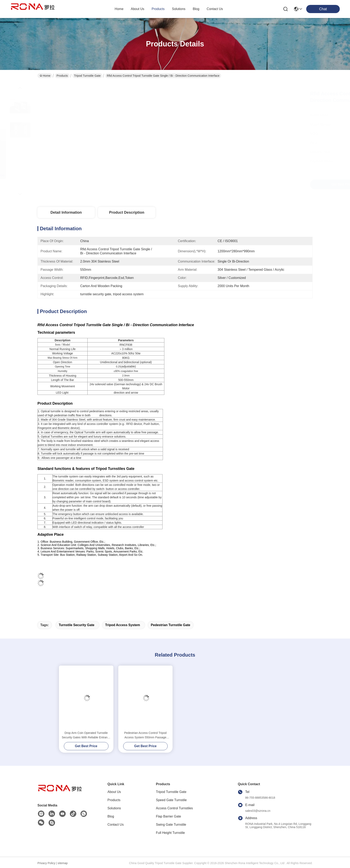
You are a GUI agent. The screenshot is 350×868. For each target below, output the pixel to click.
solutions (179, 9)
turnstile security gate (77, 625)
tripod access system (123, 625)
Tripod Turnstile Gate (87, 76)
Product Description (127, 212)
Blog (111, 816)
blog (196, 9)
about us (138, 9)
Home (119, 9)
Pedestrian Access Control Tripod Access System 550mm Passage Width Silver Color (145, 735)
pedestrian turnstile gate (171, 625)
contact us (215, 9)
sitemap (63, 863)
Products (62, 76)
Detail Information (66, 212)
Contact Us (116, 825)
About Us (114, 792)
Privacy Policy (46, 863)
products (158, 9)
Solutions (114, 808)
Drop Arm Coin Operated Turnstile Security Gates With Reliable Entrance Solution (86, 735)
